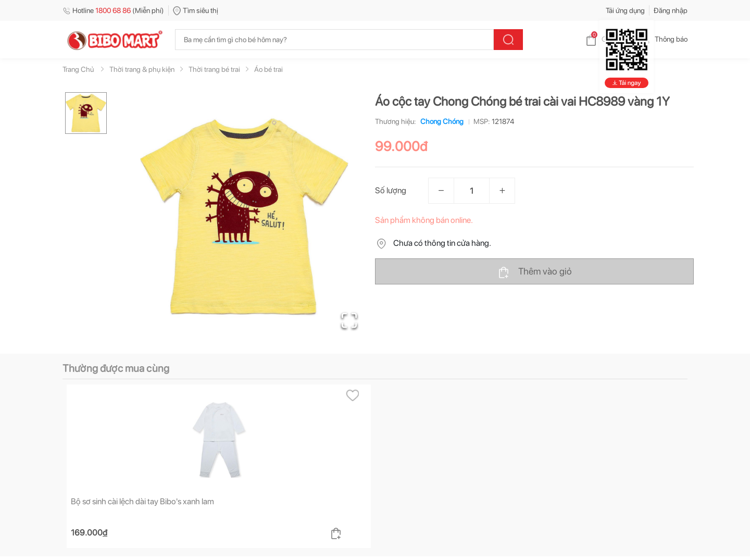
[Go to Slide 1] (86, 113)
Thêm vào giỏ (535, 272)
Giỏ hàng (607, 39)
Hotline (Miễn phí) (113, 10)
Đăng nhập (671, 10)
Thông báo (663, 39)
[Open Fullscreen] (349, 320)
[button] (244, 217)
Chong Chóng (440, 121)
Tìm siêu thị (196, 10)
